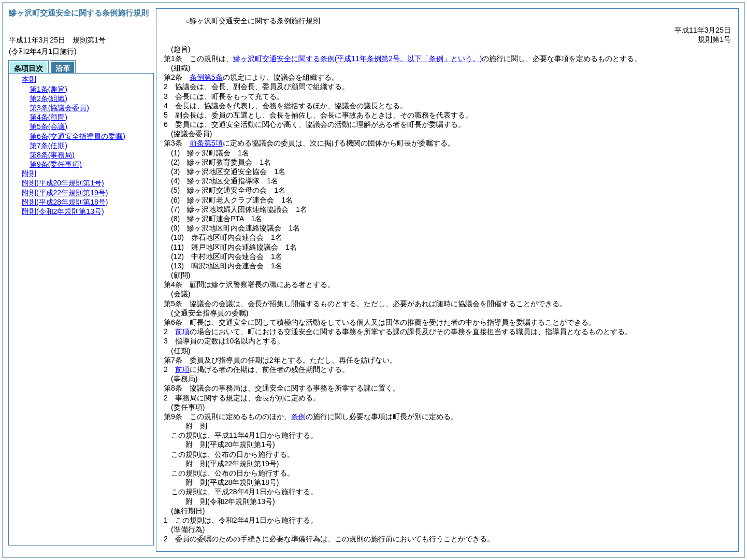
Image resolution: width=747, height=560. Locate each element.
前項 (182, 332)
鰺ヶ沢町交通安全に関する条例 (358, 59)
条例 (298, 417)
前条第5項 (206, 143)
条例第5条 (206, 77)
